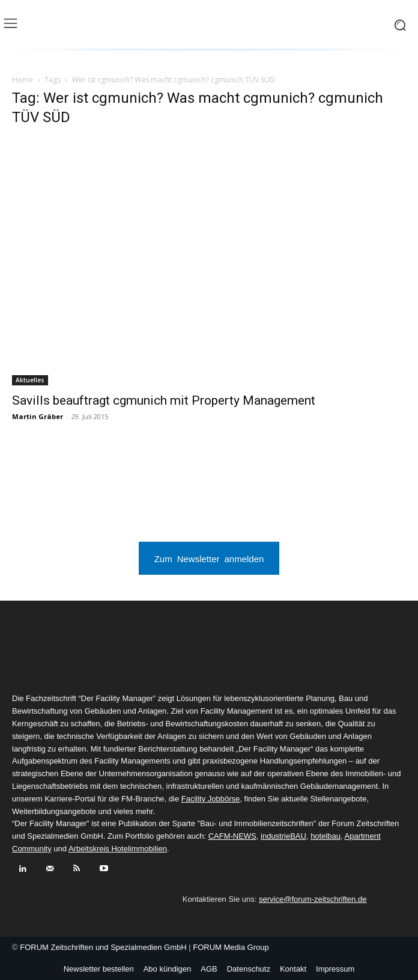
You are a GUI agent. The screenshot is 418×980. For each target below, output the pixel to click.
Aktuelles (30, 380)
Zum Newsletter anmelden (209, 558)
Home (23, 80)
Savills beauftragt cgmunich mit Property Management (164, 400)
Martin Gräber (38, 416)
